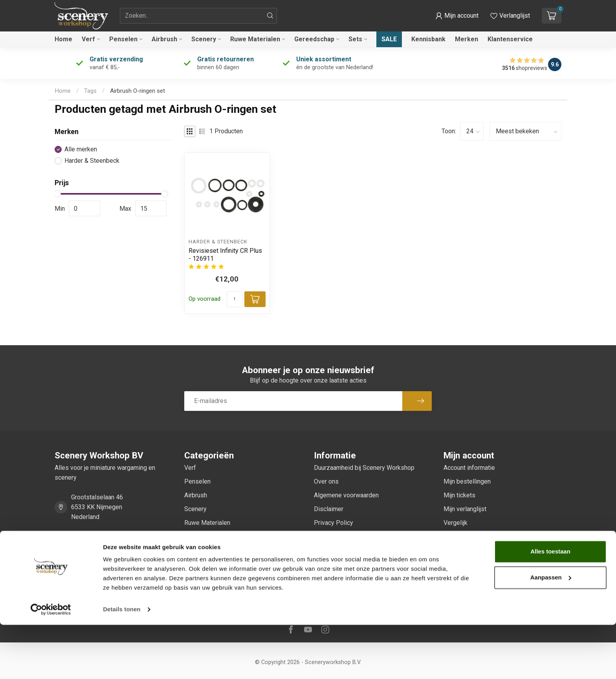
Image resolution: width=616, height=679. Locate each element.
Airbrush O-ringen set (137, 91)
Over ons (326, 481)
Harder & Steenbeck (92, 161)
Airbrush (164, 39)
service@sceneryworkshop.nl (112, 560)
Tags (90, 91)
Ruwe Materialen (255, 39)
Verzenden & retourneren (348, 550)
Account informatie (469, 468)
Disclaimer (329, 509)
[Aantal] (235, 299)
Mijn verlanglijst (465, 509)
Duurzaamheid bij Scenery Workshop (364, 468)
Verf (88, 39)
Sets (355, 39)
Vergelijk (456, 523)
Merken (467, 39)
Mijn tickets (459, 495)
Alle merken (81, 149)
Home (63, 39)
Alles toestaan (550, 606)
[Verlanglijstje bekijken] (510, 16)
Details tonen (122, 663)
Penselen (123, 39)
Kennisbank (428, 39)
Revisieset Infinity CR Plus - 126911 (225, 254)
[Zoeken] (270, 16)
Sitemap (325, 578)
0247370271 (89, 538)
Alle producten (463, 536)
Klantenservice (510, 39)
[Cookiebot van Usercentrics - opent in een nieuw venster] (51, 664)
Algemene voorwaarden (346, 495)
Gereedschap (314, 39)
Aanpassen (551, 631)
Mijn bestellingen (467, 481)
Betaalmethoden (336, 536)
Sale (389, 39)
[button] (457, 16)
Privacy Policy (334, 523)
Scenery (204, 39)
